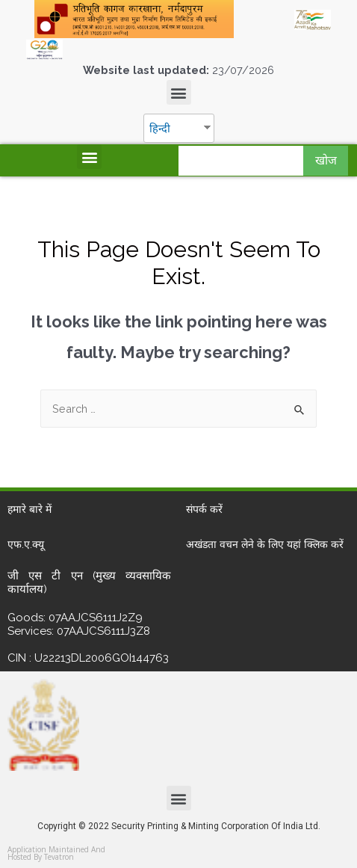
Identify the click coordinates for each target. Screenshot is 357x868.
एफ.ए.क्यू (26, 544)
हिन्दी (160, 128)
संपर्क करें (204, 509)
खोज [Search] (326, 160)
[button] (179, 92)
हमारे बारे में (30, 509)
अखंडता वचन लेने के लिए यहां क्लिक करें (265, 544)
